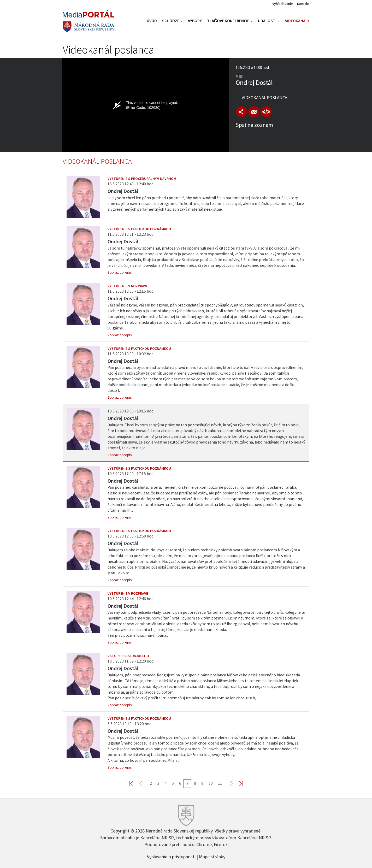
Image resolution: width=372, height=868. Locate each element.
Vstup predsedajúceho (128, 656)
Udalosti (269, 21)
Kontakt (303, 4)
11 (220, 783)
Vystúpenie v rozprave (128, 286)
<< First (134, 783)
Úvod (152, 21)
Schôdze (172, 21)
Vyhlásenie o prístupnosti (171, 856)
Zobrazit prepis (120, 272)
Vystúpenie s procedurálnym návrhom (142, 179)
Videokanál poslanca (264, 98)
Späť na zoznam (254, 125)
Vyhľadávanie (283, 4)
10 (211, 783)
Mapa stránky (212, 856)
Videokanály (297, 21)
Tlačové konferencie (230, 21)
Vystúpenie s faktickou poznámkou (139, 229)
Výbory (195, 21)
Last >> (238, 783)
